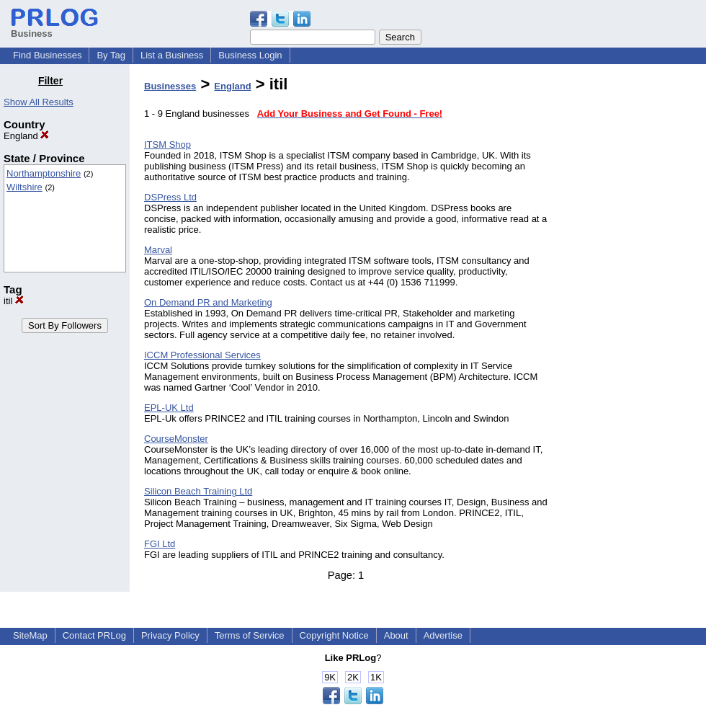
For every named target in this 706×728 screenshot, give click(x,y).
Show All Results (39, 102)
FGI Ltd (160, 544)
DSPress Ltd (170, 197)
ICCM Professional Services (202, 355)
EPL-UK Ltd (169, 408)
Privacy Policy (170, 635)
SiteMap (30, 635)
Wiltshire (24, 187)
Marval (158, 250)
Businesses (170, 86)
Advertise (443, 635)
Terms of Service (250, 635)
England (26, 136)
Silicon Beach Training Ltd (198, 491)
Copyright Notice (334, 635)
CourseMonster (176, 439)
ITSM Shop (167, 145)
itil (14, 301)
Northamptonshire (44, 173)
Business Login (250, 55)
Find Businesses (47, 55)
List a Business (172, 55)
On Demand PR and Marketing (208, 302)
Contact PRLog (94, 635)
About (396, 635)
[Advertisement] (633, 291)
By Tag (111, 55)
